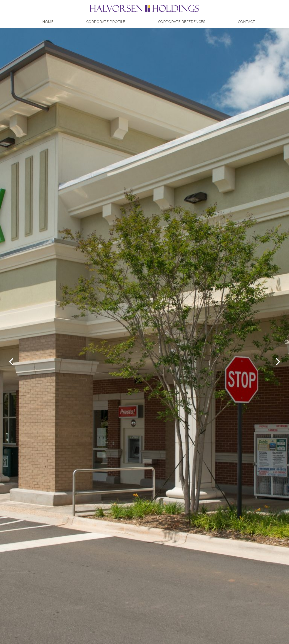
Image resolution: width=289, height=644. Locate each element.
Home (48, 22)
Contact (246, 22)
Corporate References (182, 22)
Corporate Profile (106, 22)
